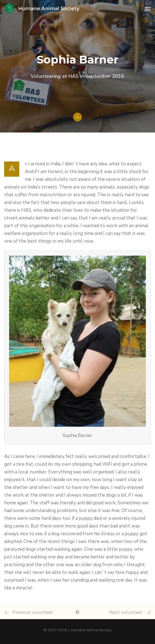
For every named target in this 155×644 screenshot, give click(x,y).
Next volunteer (126, 612)
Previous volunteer (33, 612)
